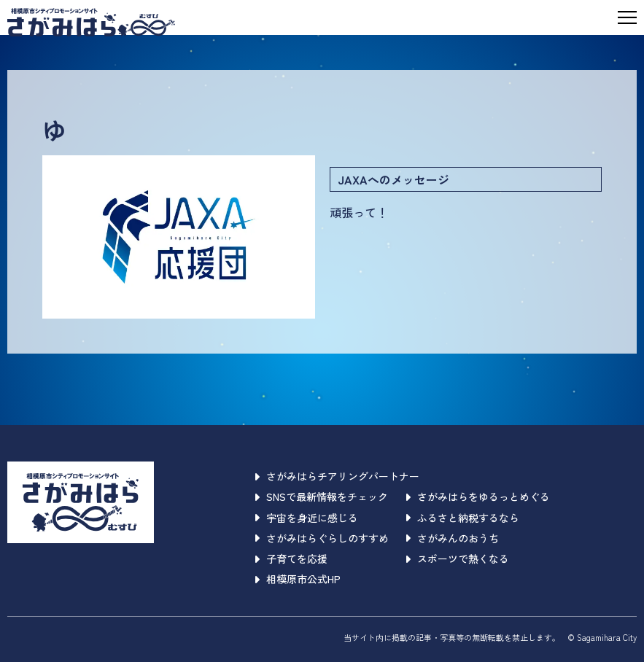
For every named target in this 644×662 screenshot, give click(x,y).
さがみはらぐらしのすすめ (322, 538)
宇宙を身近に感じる (307, 518)
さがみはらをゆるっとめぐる (478, 496)
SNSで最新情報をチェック (322, 496)
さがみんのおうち (453, 538)
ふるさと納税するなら (463, 518)
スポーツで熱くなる (458, 558)
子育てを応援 (291, 558)
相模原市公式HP (298, 579)
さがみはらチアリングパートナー (337, 476)
